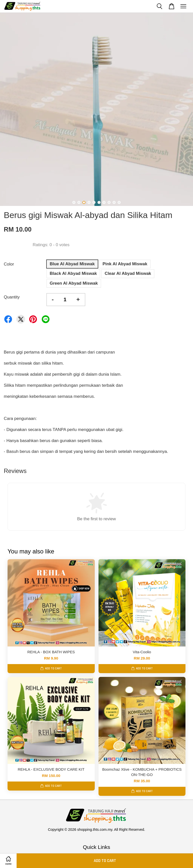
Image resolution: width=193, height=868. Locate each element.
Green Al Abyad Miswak (74, 283)
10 (119, 202)
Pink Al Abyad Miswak (125, 264)
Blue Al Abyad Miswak (72, 264)
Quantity (12, 297)
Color (9, 264)
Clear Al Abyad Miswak (128, 273)
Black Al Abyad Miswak (73, 273)
